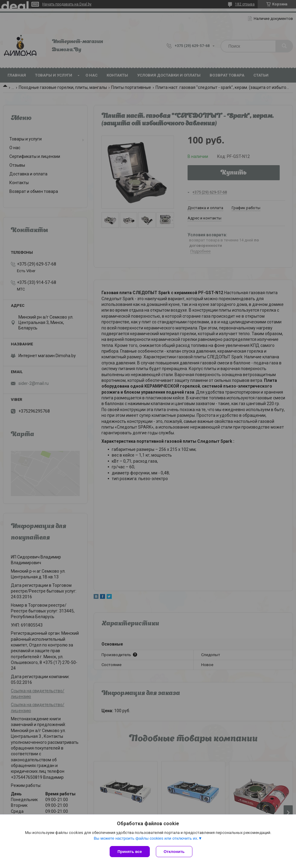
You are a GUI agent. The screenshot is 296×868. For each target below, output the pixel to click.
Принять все (130, 852)
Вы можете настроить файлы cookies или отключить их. (146, 838)
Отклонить (174, 852)
